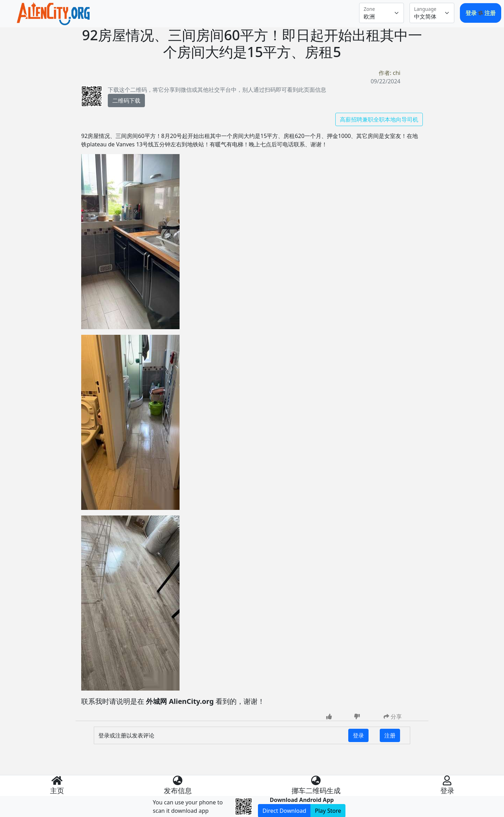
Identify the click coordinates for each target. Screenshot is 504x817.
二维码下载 (126, 101)
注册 (490, 13)
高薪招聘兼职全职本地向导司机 (379, 119)
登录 (472, 13)
